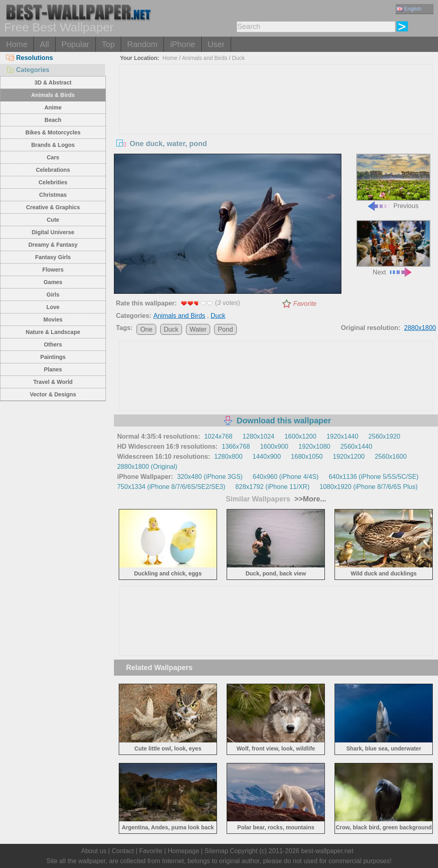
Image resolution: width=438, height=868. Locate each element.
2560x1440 (356, 446)
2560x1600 (391, 457)
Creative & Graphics (53, 207)
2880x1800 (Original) (147, 467)
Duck (238, 58)
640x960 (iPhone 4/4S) (286, 477)
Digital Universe (53, 232)
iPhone (182, 44)
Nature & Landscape (53, 332)
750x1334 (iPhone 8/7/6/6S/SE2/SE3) (171, 487)
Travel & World (53, 382)
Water (198, 329)
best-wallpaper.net (327, 851)
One (146, 329)
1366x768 (236, 446)
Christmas (53, 195)
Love (53, 307)
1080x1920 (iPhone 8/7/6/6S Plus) (369, 487)
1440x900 (267, 457)
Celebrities (53, 182)
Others (53, 344)
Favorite (305, 304)
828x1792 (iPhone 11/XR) (273, 487)
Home (17, 44)
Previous (393, 181)
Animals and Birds (205, 58)
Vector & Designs (53, 394)
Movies (53, 320)
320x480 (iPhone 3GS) (210, 477)
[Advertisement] (276, 125)
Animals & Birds (53, 95)
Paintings (53, 357)
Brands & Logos (53, 145)
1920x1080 (314, 446)
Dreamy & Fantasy (53, 245)
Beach (53, 120)
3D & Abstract (53, 82)
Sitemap (216, 851)
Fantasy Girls (53, 257)
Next (393, 248)
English (409, 9)
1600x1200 (301, 436)
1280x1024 (259, 436)
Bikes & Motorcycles (53, 132)
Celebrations (53, 170)
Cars (53, 157)
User (216, 44)
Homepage (184, 851)
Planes (53, 369)
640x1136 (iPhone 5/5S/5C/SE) (373, 477)
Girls (53, 295)
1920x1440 (342, 436)
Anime (53, 107)
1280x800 (228, 457)
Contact (123, 851)
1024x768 (218, 436)
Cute (53, 220)
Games (53, 282)
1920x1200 (349, 457)
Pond (225, 329)
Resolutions (30, 58)
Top (108, 44)
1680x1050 (307, 457)
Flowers (53, 270)
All (44, 44)
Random (143, 44)
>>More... (309, 499)
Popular (75, 44)
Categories (28, 70)
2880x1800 (420, 328)
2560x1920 (384, 436)
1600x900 (274, 446)
